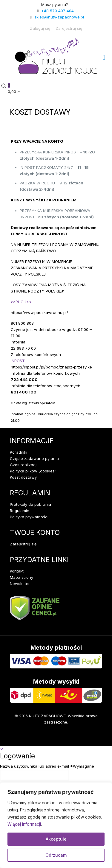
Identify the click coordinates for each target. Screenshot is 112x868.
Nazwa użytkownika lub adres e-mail (47, 766)
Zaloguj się (40, 28)
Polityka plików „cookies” (33, 471)
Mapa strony (22, 577)
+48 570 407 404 (57, 11)
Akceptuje (56, 839)
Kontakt (17, 571)
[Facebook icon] (16, 737)
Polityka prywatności (29, 517)
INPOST (18, 361)
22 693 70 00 (23, 348)
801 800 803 (22, 323)
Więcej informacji (24, 824)
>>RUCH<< (21, 302)
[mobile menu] (104, 57)
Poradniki (19, 452)
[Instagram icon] (34, 737)
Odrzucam (56, 855)
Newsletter (20, 584)
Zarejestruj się (69, 28)
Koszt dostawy (23, 477)
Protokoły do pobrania (30, 504)
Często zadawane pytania (34, 458)
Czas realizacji (24, 465)
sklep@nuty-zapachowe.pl (59, 17)
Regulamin (20, 511)
